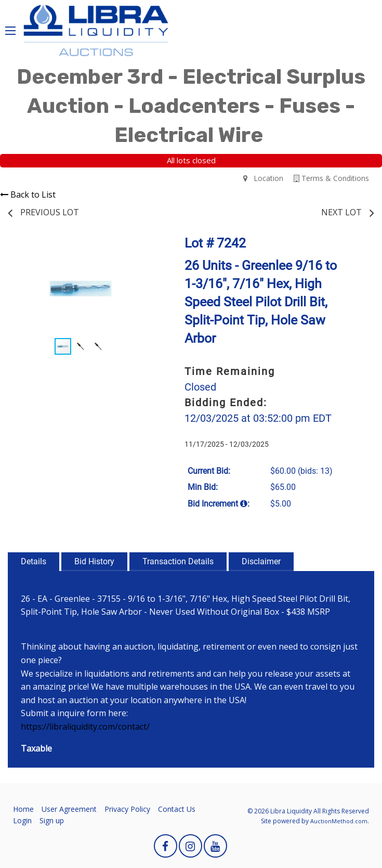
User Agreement (69, 809)
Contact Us (177, 809)
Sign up (52, 820)
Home (23, 809)
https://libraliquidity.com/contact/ (85, 727)
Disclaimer (261, 561)
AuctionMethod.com (339, 821)
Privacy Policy (127, 809)
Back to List (28, 195)
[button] (143, 250)
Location (263, 178)
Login (22, 820)
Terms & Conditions (331, 178)
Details (34, 561)
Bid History (94, 561)
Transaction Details (178, 561)
